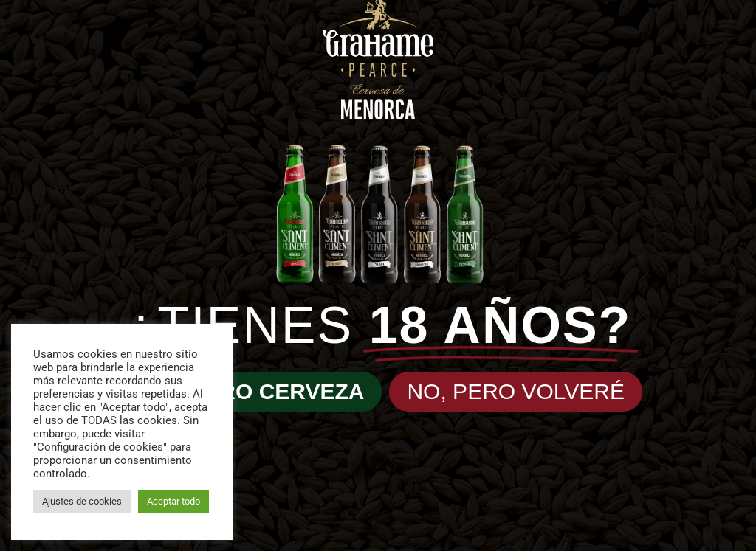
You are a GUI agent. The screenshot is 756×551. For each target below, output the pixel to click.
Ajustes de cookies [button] (82, 501)
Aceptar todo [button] (173, 501)
